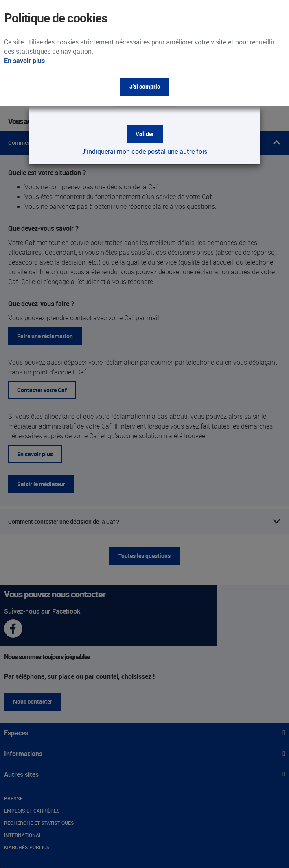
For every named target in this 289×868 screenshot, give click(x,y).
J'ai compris (145, 86)
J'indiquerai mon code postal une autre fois (144, 151)
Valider (145, 134)
